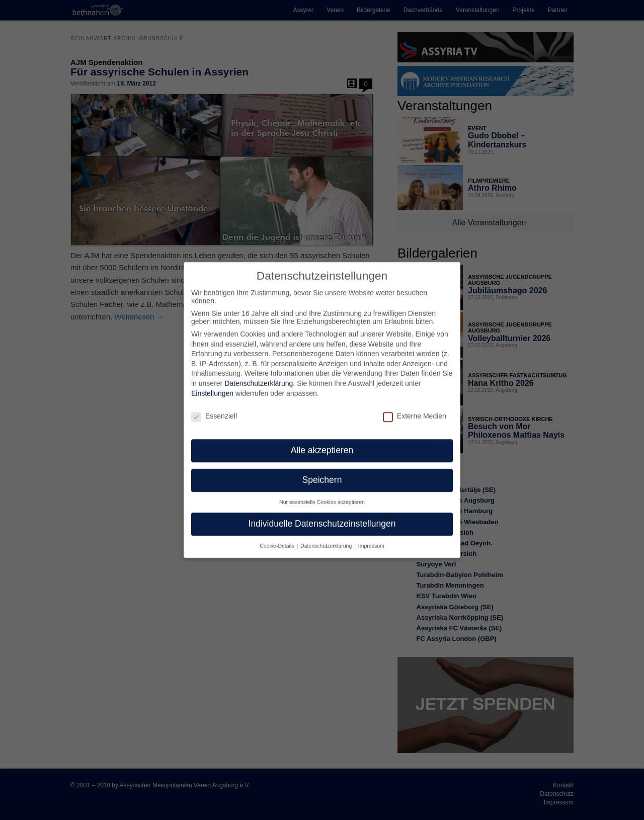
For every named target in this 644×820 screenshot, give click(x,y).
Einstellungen (212, 386)
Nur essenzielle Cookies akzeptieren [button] (322, 495)
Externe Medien (415, 408)
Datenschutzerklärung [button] (327, 538)
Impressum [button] (371, 538)
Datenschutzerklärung (259, 376)
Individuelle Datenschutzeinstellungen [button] (322, 517)
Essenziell (214, 408)
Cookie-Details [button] (277, 538)
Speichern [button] (322, 473)
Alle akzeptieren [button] (322, 443)
